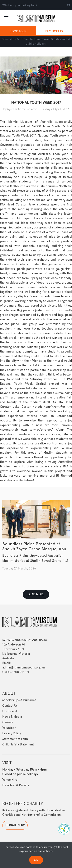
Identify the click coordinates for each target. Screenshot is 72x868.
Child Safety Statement (18, 745)
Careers (8, 722)
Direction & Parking (16, 785)
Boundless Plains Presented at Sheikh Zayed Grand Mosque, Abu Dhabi (34, 549)
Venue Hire (10, 780)
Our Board (10, 711)
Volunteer (9, 728)
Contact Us (10, 706)
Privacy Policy (12, 733)
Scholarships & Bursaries (19, 700)
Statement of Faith (15, 739)
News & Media (12, 717)
